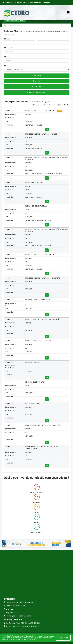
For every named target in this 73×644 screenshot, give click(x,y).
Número (8, 57)
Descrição (8, 48)
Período (8, 39)
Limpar (36, 81)
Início (5, 26)
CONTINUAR (63, 638)
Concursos (36, 86)
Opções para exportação (36, 92)
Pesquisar (36, 76)
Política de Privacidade (35, 638)
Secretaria (8, 66)
